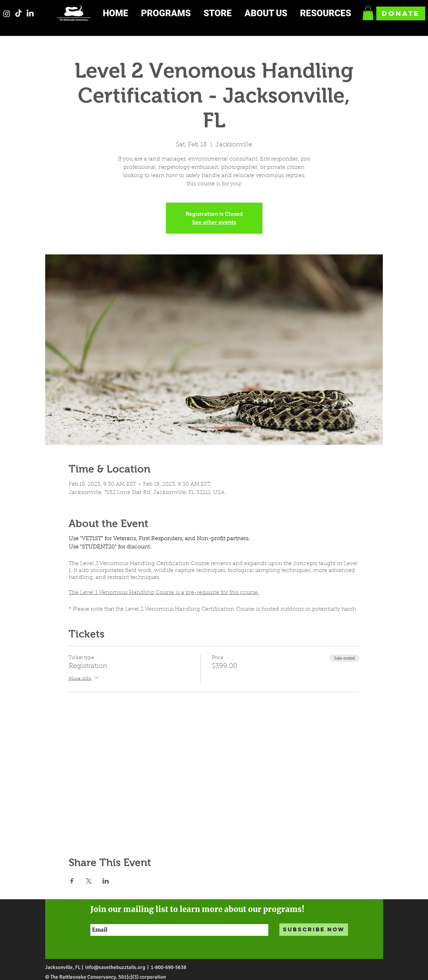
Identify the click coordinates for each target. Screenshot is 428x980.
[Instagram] (7, 14)
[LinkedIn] (30, 14)
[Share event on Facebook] (72, 881)
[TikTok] (18, 14)
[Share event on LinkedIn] (106, 881)
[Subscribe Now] (314, 930)
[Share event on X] (89, 881)
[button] (171, 14)
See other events (214, 222)
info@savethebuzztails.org (115, 967)
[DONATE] (401, 13)
